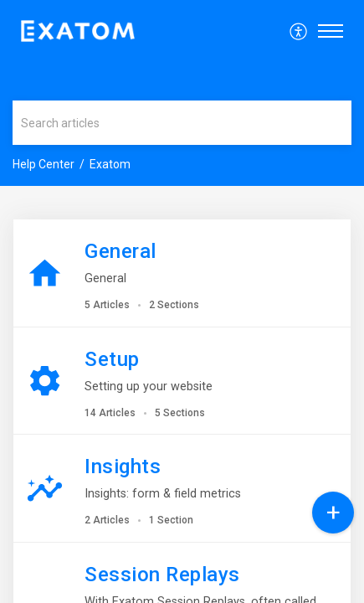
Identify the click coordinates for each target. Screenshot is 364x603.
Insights (123, 466)
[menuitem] (299, 31)
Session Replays (162, 575)
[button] (299, 31)
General (120, 251)
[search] (182, 123)
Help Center (44, 164)
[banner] (182, 93)
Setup (112, 359)
